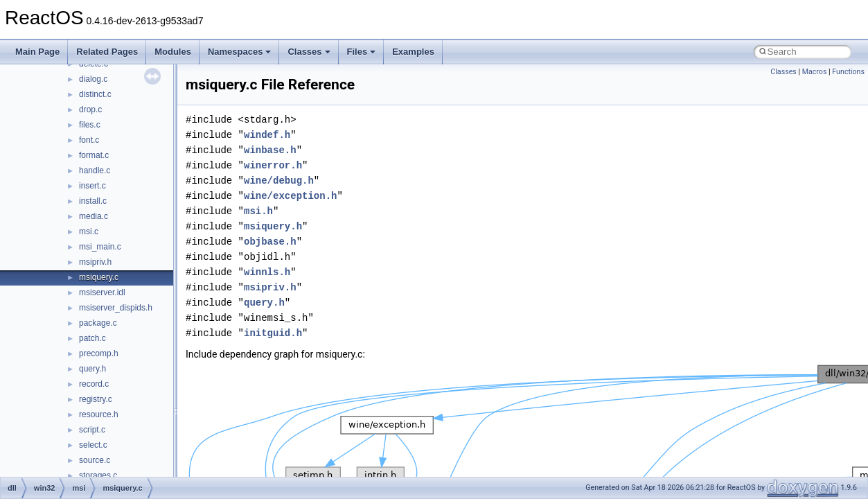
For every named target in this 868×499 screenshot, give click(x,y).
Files (362, 52)
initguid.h (273, 333)
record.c (94, 384)
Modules (173, 52)
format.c (94, 155)
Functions (848, 72)
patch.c (92, 338)
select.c (93, 445)
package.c (98, 323)
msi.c (89, 231)
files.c (90, 125)
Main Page (37, 52)
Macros (815, 72)
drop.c (90, 110)
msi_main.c (100, 247)
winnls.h (267, 272)
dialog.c (93, 79)
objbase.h (270, 242)
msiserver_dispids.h (116, 308)
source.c (95, 460)
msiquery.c (99, 277)
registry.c (96, 399)
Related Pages (107, 52)
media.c (94, 216)
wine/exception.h (290, 196)
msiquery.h (273, 226)
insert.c (92, 186)
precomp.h (99, 353)
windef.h (267, 135)
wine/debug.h (279, 181)
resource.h (99, 414)
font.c (89, 140)
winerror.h (273, 165)
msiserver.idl (102, 292)
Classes (309, 52)
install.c (93, 201)
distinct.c (95, 94)
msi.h (258, 211)
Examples (413, 52)
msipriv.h (95, 262)
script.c (92, 430)
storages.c (98, 475)
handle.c (95, 170)
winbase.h (270, 150)
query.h (92, 369)
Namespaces (240, 52)
